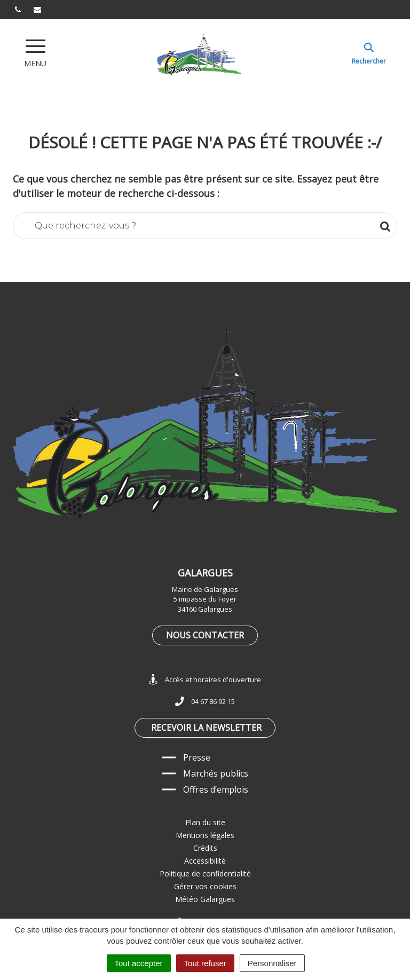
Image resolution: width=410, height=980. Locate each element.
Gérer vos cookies (205, 886)
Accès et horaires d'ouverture (205, 680)
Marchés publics (216, 773)
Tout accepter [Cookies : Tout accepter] (139, 963)
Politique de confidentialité (205, 874)
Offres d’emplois (216, 789)
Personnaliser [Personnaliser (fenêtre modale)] (272, 963)
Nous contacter (205, 635)
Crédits (205, 848)
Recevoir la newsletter (206, 728)
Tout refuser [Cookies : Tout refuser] (205, 963)
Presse (197, 757)
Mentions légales (205, 835)
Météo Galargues (205, 899)
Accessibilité (205, 861)
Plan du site (205, 822)
